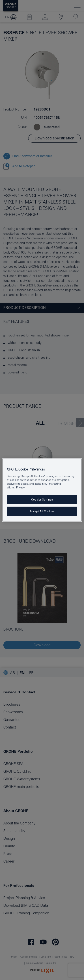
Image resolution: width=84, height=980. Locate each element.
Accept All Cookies (42, 511)
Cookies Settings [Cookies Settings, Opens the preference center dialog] (42, 500)
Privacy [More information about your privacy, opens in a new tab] (20, 487)
